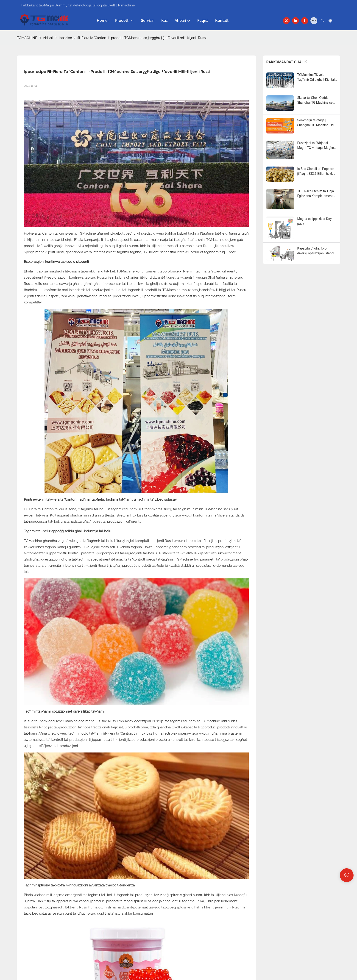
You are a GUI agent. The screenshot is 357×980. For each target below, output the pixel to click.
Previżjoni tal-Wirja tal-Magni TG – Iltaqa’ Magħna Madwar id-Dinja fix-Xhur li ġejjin (317, 146)
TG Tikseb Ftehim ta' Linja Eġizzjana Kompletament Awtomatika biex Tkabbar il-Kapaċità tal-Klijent (317, 194)
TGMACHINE (27, 38)
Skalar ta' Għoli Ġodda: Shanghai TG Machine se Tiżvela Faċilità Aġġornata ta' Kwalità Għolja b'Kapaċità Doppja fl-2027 (316, 100)
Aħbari (48, 38)
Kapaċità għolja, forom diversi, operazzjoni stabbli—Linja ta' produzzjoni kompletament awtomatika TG (317, 251)
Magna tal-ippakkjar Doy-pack (315, 221)
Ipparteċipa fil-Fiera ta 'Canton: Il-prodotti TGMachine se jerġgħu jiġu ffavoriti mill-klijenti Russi (132, 38)
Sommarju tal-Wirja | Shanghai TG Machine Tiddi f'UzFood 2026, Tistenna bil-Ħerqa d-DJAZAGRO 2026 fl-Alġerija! (317, 123)
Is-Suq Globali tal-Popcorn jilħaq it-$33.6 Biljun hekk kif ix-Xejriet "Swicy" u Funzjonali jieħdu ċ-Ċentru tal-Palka (316, 172)
